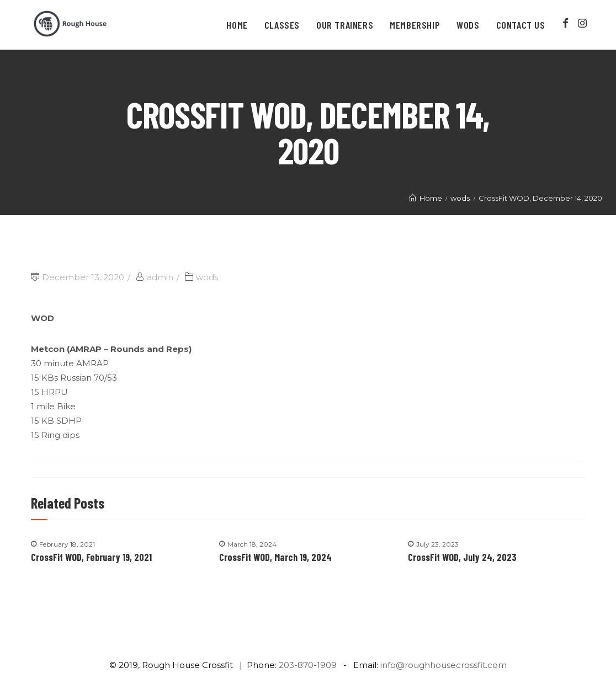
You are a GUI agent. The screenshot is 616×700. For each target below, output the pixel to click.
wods (207, 277)
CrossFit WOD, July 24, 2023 (462, 557)
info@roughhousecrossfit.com (444, 665)
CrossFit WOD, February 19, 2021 (91, 557)
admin (160, 277)
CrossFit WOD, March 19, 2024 (275, 557)
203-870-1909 (308, 665)
